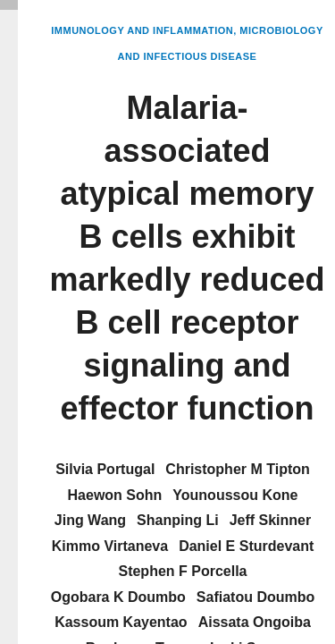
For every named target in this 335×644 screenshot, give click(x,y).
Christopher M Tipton (237, 469)
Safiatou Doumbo (255, 597)
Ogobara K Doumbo (118, 597)
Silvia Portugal (105, 469)
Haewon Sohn (115, 495)
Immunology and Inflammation (142, 30)
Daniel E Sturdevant (246, 546)
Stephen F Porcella (182, 571)
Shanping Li (178, 520)
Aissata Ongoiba (255, 622)
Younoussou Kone (235, 495)
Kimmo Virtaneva (110, 546)
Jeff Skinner (271, 520)
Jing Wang (90, 520)
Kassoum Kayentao (121, 622)
